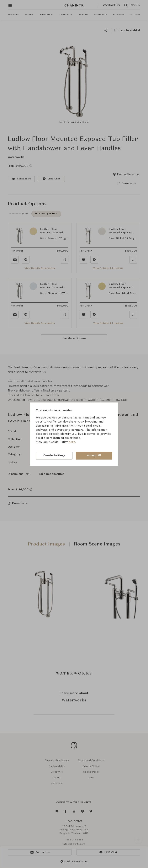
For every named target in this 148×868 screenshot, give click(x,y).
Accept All (94, 455)
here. (72, 442)
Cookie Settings (54, 455)
